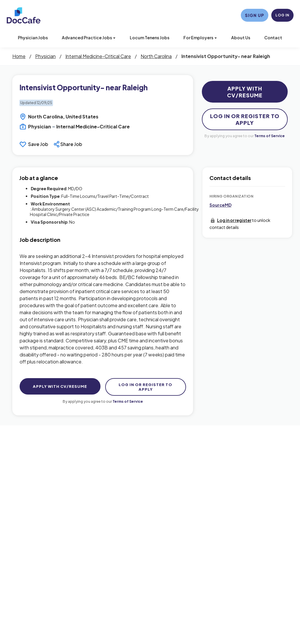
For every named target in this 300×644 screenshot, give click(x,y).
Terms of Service (270, 136)
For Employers (200, 38)
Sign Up (255, 15)
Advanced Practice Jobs (89, 38)
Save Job (38, 144)
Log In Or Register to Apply (245, 119)
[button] (69, 144)
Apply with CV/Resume (245, 92)
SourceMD (220, 205)
